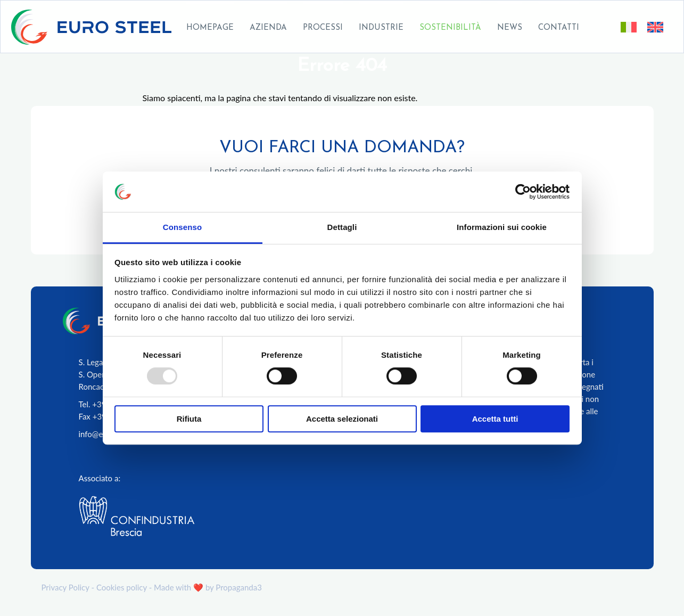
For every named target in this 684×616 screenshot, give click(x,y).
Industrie (381, 28)
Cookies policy (122, 587)
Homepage (210, 28)
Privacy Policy (65, 587)
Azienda (268, 28)
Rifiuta (189, 419)
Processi (323, 28)
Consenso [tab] (182, 228)
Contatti (559, 28)
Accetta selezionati (342, 419)
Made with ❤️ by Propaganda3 (208, 587)
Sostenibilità (450, 28)
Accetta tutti (495, 419)
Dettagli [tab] (342, 228)
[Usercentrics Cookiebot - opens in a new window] (523, 192)
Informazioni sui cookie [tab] (502, 228)
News (510, 28)
